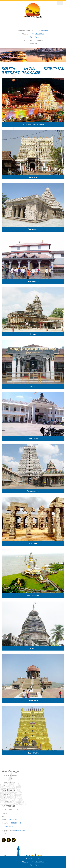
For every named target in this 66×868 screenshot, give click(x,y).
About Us (7, 798)
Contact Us (7, 802)
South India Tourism (10, 782)
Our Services (8, 786)
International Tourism (11, 775)
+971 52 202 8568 (41, 31)
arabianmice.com (19, 831)
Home (6, 795)
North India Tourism (10, 779)
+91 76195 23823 (33, 37)
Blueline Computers (37, 855)
